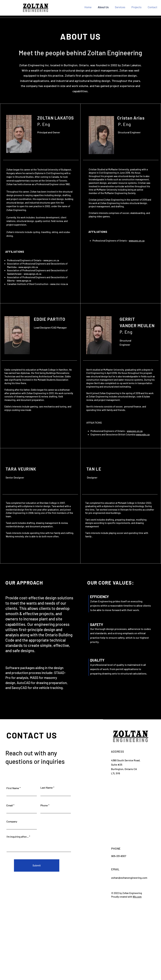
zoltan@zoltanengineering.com (129, 878)
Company (12, 821)
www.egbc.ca (143, 435)
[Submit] (37, 865)
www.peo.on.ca (51, 260)
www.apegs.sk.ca (32, 274)
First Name (13, 788)
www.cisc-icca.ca (59, 284)
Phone (44, 805)
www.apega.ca (24, 281)
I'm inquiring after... (18, 837)
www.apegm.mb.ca (28, 267)
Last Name (47, 788)
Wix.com (137, 897)
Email (10, 805)
